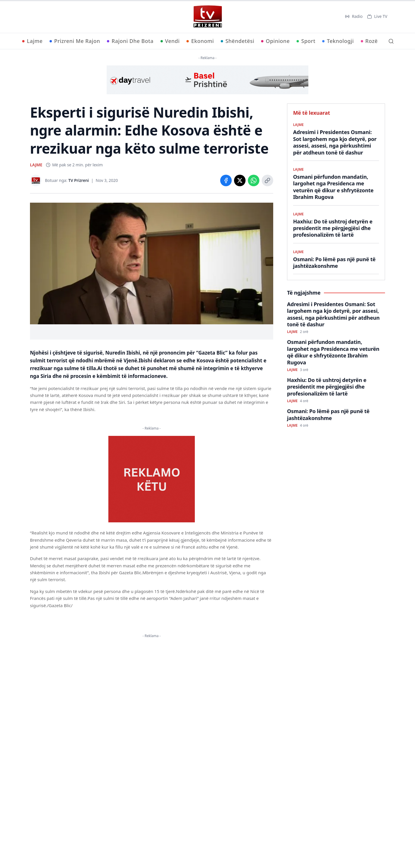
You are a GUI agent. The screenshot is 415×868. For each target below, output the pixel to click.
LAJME (36, 165)
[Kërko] (391, 41)
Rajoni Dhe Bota (130, 41)
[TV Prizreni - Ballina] (207, 16)
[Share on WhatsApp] (254, 180)
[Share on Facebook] (226, 180)
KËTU (158, 687)
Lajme (32, 41)
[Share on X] (240, 180)
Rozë (369, 41)
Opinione (275, 41)
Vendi (170, 41)
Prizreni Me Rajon (75, 41)
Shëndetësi (237, 41)
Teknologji (338, 41)
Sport (306, 41)
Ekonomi (200, 41)
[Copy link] (267, 180)
